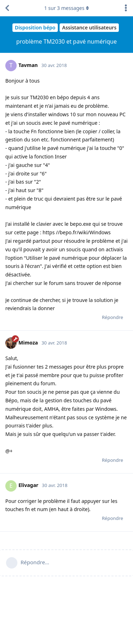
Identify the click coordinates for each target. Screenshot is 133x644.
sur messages (66, 8)
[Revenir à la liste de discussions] (7, 8)
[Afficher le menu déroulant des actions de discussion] (126, 8)
